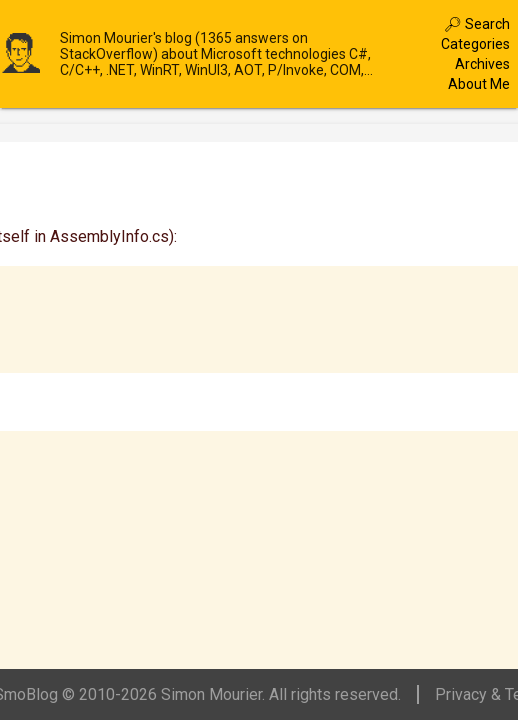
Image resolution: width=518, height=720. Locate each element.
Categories (475, 44)
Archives (482, 64)
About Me (479, 84)
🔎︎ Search (477, 24)
